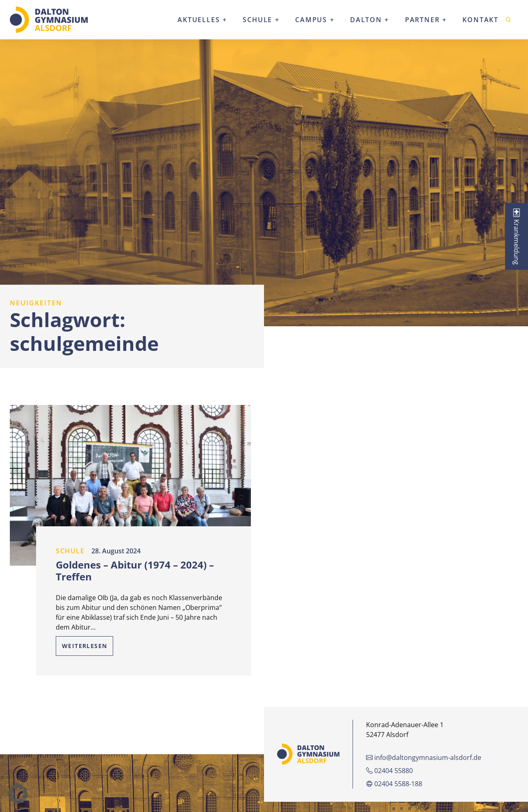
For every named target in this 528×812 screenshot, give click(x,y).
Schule (257, 20)
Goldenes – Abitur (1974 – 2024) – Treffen (135, 571)
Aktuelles (199, 20)
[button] (18, 794)
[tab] (517, 236)
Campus (311, 20)
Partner (422, 20)
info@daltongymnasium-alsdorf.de (424, 757)
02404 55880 (389, 771)
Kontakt (480, 20)
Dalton (366, 20)
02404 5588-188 (394, 784)
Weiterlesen (84, 646)
